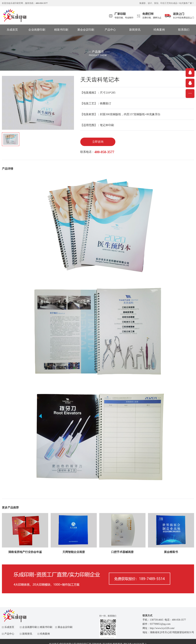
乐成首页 (12, 30)
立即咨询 (98, 142)
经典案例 (159, 30)
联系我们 (184, 30)
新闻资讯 (135, 30)
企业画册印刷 (37, 30)
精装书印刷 (61, 30)
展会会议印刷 (86, 30)
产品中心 (110, 30)
